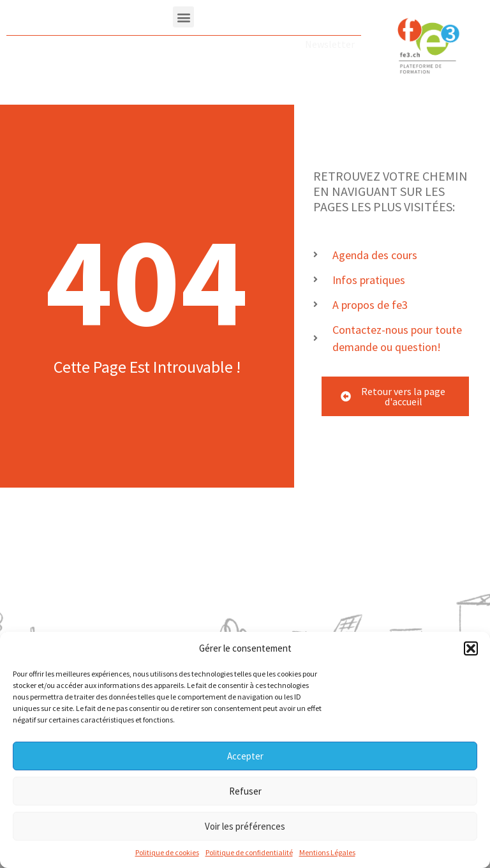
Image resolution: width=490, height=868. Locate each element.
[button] (471, 649)
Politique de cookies (167, 853)
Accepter (245, 756)
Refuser (245, 791)
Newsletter (330, 44)
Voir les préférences (245, 826)
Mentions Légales (327, 853)
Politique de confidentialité (249, 853)
